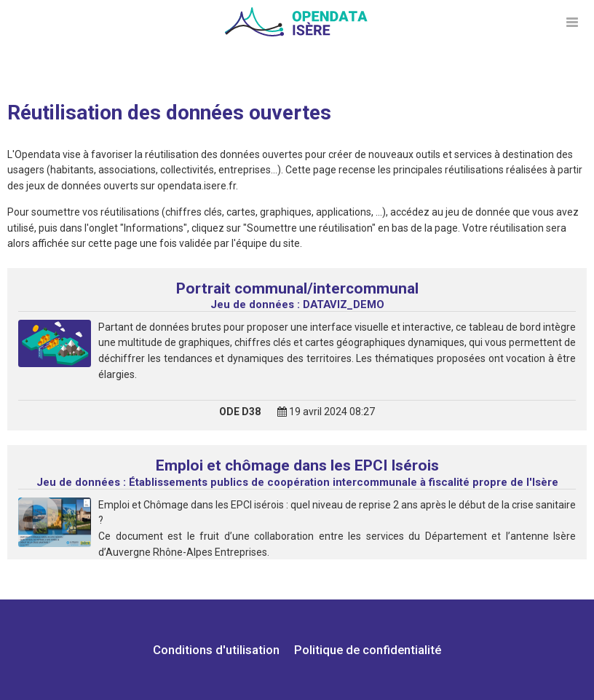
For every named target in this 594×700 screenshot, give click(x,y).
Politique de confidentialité (368, 650)
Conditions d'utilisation (218, 650)
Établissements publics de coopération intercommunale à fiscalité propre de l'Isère (297, 482)
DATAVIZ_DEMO (297, 304)
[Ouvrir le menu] (572, 22)
